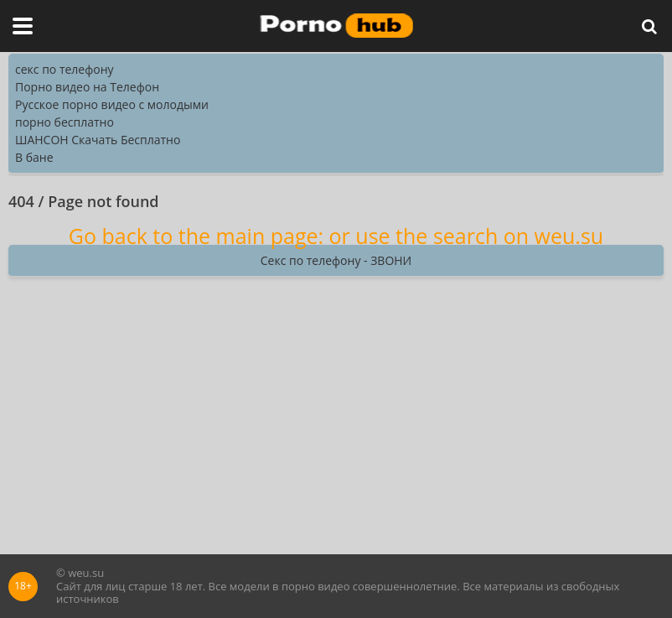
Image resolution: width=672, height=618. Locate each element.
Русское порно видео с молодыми (112, 104)
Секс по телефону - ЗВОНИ (336, 260)
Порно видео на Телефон (87, 87)
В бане (34, 157)
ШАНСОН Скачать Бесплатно (98, 140)
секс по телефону (65, 69)
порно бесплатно (65, 122)
